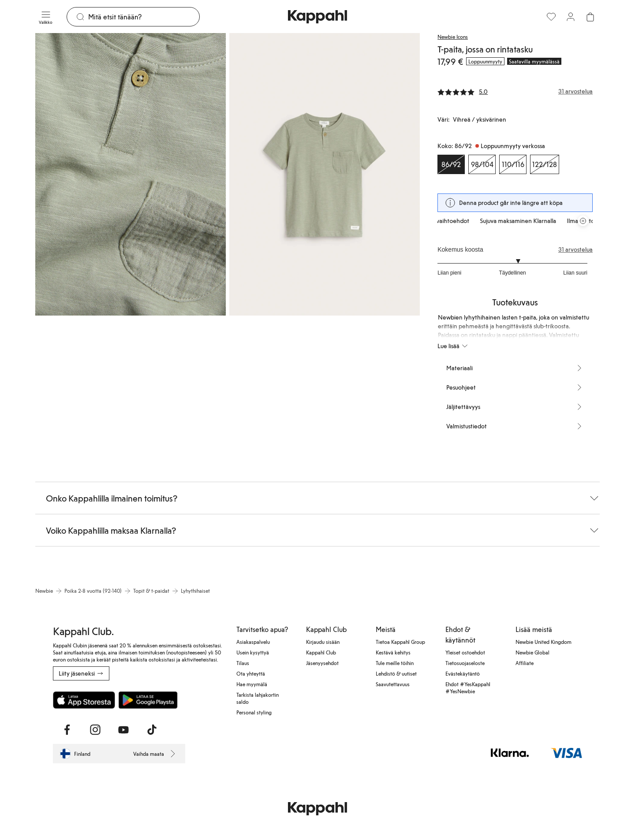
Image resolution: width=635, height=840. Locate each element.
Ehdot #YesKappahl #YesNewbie (468, 688)
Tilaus (243, 663)
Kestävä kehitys (393, 652)
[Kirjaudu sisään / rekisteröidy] (571, 17)
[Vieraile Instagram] (95, 730)
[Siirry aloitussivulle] (317, 17)
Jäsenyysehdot (322, 663)
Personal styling (254, 712)
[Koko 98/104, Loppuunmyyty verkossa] (482, 164)
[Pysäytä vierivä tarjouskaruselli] (583, 221)
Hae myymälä (252, 684)
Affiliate (525, 663)
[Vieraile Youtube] (123, 730)
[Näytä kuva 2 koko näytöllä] (325, 174)
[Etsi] (144, 17)
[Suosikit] (551, 17)
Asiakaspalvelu (253, 642)
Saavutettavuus (393, 684)
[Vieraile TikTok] (152, 730)
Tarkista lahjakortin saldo (258, 698)
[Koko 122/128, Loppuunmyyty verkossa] (545, 164)
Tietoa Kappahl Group (400, 642)
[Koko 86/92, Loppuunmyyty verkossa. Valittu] (451, 164)
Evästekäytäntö (463, 673)
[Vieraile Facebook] (67, 730)
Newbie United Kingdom (543, 642)
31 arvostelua (575, 249)
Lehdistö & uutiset (396, 673)
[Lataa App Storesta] (84, 700)
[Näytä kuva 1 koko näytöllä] (131, 174)
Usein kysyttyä (253, 652)
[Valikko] (46, 17)
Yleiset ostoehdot (465, 652)
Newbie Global (532, 652)
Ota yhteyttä (251, 673)
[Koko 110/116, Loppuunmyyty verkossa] (513, 164)
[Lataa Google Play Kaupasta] (148, 700)
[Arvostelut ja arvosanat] (515, 91)
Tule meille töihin (395, 663)
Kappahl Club (321, 652)
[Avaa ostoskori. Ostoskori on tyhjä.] (590, 17)
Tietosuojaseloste (465, 663)
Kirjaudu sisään (323, 642)
